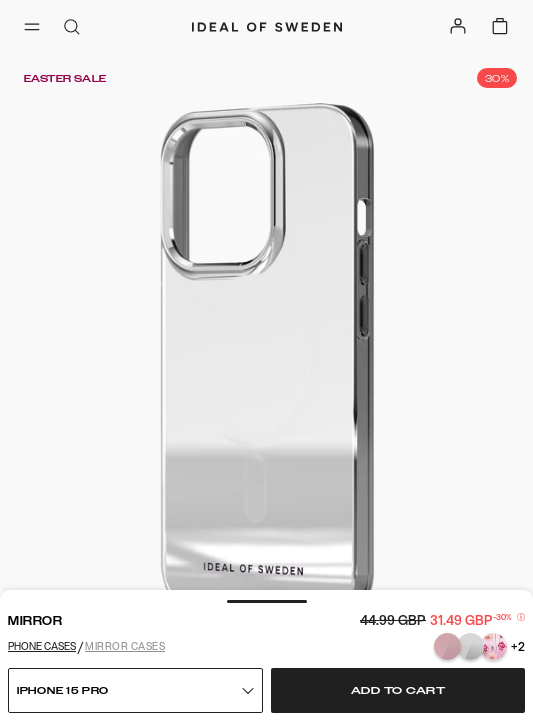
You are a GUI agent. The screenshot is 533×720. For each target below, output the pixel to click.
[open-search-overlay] (72, 28)
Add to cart (398, 691)
